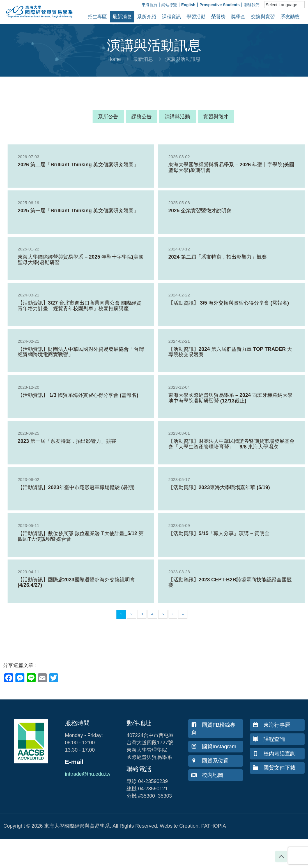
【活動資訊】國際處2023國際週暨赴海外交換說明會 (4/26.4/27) (76, 582)
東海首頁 (150, 5)
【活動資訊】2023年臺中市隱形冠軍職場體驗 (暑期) (76, 487)
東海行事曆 (271, 725)
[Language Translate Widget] (285, 5)
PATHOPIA (213, 826)
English (188, 5)
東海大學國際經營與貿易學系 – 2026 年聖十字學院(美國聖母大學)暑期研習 (231, 167)
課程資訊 (171, 17)
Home (114, 59)
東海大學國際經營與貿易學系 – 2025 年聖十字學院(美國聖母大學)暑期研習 (81, 260)
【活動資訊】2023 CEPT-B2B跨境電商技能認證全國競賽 (230, 582)
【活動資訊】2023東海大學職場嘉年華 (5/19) (219, 487)
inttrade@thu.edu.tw (88, 774)
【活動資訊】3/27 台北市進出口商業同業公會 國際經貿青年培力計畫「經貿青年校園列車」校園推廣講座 (80, 306)
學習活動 (196, 17)
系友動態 (290, 17)
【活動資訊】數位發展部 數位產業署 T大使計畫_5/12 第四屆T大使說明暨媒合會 (81, 536)
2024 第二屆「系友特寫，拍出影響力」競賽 (218, 257)
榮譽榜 (218, 17)
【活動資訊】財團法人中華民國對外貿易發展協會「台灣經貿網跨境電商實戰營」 (81, 352)
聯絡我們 (252, 5)
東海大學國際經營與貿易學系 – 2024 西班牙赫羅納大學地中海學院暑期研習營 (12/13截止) (230, 398)
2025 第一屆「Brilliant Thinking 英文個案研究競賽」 (78, 211)
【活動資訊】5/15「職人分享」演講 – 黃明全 (219, 533)
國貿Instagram (214, 746)
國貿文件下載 (274, 768)
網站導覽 (169, 5)
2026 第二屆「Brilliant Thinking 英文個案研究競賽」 (78, 165)
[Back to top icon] (281, 857)
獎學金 (238, 17)
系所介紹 (147, 17)
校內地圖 (207, 775)
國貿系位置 (210, 761)
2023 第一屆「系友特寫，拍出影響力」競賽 (67, 441)
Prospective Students (219, 5)
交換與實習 (263, 17)
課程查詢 (269, 739)
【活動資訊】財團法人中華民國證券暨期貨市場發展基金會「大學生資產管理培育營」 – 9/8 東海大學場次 (231, 444)
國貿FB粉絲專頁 (213, 728)
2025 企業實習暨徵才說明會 (200, 211)
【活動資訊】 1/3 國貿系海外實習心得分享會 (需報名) (78, 395)
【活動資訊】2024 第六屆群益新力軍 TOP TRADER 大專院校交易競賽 (230, 352)
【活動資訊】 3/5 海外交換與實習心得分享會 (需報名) (229, 303)
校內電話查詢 (274, 753)
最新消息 (122, 17)
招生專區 (97, 17)
